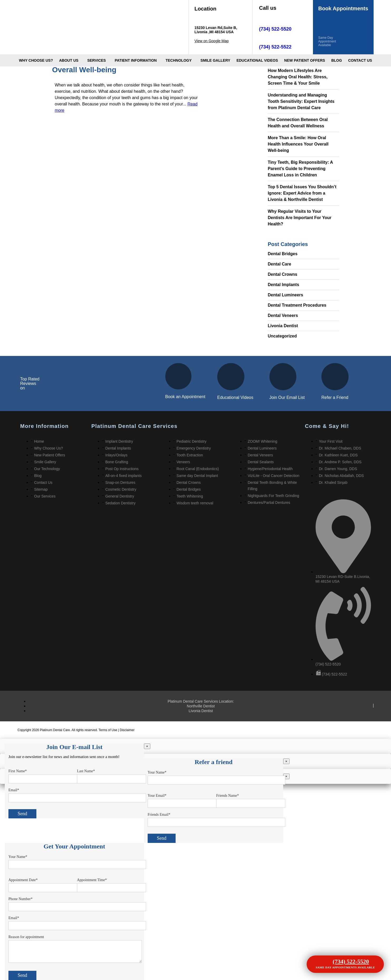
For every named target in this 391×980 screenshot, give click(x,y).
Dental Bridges (283, 254)
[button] (70, 60)
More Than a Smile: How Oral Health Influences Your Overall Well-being (298, 144)
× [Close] (147, 746)
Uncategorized (282, 336)
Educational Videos (235, 397)
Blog (336, 60)
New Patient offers (305, 60)
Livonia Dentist (283, 326)
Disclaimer (127, 730)
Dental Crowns (282, 274)
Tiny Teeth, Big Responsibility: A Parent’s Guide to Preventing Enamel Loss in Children (300, 169)
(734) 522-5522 (275, 47)
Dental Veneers (283, 315)
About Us (69, 60)
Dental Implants (283, 285)
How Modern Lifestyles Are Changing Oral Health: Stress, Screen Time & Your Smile (298, 77)
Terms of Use (108, 730)
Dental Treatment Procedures (297, 305)
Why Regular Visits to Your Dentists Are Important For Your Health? (300, 218)
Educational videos (257, 60)
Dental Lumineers (285, 295)
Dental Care (279, 264)
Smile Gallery (215, 60)
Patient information (136, 60)
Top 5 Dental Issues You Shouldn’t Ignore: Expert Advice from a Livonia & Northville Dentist (302, 193)
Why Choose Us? (36, 60)
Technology (179, 60)
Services (97, 60)
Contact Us (360, 60)
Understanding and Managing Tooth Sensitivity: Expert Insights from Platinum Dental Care (301, 101)
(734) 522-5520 (275, 29)
